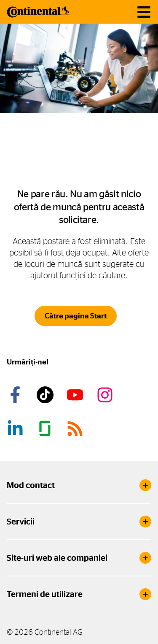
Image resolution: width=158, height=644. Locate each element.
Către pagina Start (76, 316)
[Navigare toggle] (144, 12)
